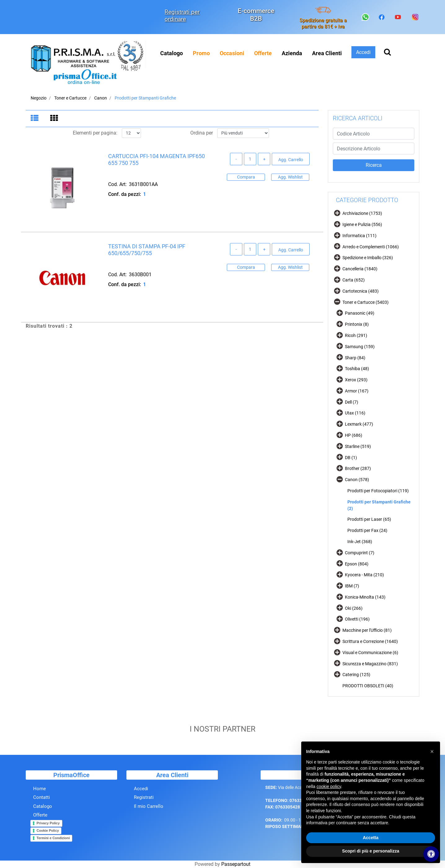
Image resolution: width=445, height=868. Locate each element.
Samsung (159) (360, 347)
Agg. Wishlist (290, 177)
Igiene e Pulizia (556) (362, 224)
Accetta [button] (371, 838)
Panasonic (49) (360, 313)
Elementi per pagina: (95, 133)
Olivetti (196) (357, 619)
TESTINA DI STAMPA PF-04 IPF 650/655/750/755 (147, 250)
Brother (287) (358, 468)
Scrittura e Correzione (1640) (370, 641)
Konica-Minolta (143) (365, 597)
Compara (246, 177)
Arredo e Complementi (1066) (371, 247)
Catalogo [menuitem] (172, 53)
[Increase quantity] (264, 159)
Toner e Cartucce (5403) (366, 302)
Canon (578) (357, 480)
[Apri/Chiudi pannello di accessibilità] (431, 854)
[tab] (35, 119)
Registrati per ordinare (182, 15)
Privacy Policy (48, 829)
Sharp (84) (355, 358)
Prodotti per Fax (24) (367, 530)
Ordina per (202, 133)
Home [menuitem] (40, 795)
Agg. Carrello (291, 160)
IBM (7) (352, 586)
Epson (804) (357, 564)
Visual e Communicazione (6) (370, 653)
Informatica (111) (359, 236)
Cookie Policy (48, 836)
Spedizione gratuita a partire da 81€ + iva (323, 23)
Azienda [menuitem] (292, 53)
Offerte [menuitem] (40, 821)
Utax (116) (355, 413)
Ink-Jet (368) (360, 542)
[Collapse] (337, 301)
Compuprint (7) (360, 553)
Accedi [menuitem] (141, 795)
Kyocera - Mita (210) (364, 575)
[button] (374, 165)
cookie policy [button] (329, 786)
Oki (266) (354, 608)
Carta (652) (354, 280)
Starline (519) (358, 446)
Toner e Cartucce (70, 98)
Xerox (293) (356, 380)
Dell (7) (352, 402)
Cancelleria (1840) (360, 269)
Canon (101, 98)
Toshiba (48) (357, 369)
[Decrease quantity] (236, 159)
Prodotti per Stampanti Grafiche (145, 98)
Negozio (39, 98)
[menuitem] (201, 53)
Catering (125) (356, 675)
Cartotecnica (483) (361, 291)
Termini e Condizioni (53, 844)
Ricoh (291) (356, 335)
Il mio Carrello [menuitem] (149, 812)
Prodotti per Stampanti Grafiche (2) (379, 505)
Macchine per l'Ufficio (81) (367, 630)
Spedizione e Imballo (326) (368, 258)
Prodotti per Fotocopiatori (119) (378, 491)
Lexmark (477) (359, 424)
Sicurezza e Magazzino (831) (370, 664)
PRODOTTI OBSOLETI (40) (368, 686)
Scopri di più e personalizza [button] (371, 851)
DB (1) (351, 458)
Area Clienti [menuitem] (327, 53)
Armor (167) (357, 391)
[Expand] (337, 213)
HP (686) (354, 435)
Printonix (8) (357, 324)
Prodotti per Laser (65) (369, 519)
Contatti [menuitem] (42, 803)
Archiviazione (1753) (362, 213)
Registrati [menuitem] (144, 803)
